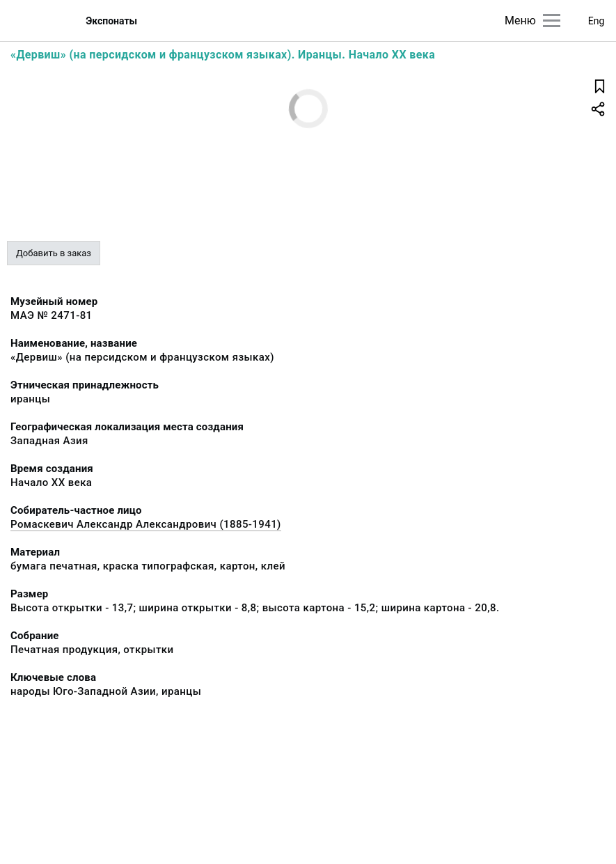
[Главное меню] (552, 21)
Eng (597, 21)
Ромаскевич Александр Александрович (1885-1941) (146, 524)
